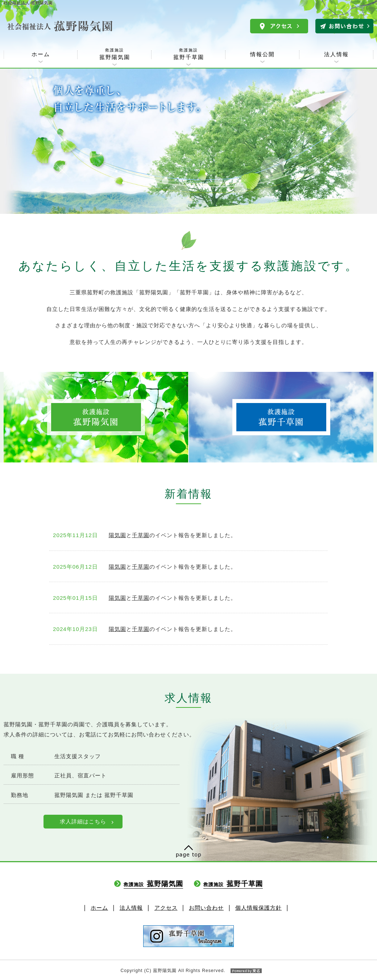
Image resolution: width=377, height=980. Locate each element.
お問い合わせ (206, 908)
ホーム (41, 54)
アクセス (166, 908)
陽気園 (117, 535)
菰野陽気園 (115, 54)
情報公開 (262, 54)
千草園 (141, 535)
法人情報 (336, 54)
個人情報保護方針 (258, 908)
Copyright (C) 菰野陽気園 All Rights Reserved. (188, 971)
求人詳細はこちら (83, 821)
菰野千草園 (188, 54)
